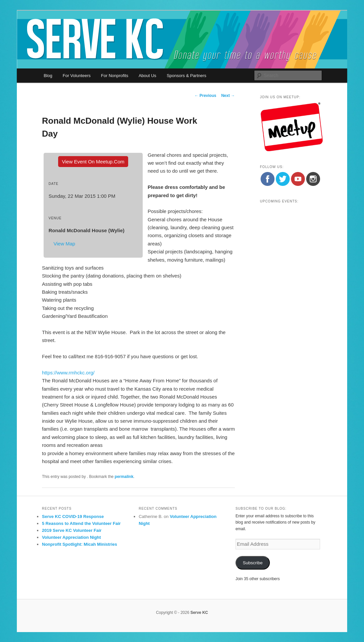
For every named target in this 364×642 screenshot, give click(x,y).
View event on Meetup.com (93, 162)
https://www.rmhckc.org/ (68, 373)
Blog (48, 76)
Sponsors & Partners (187, 76)
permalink (124, 477)
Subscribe (253, 563)
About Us (147, 76)
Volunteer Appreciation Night (71, 537)
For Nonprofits (115, 76)
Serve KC (199, 613)
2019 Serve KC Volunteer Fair (72, 530)
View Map (64, 244)
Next (228, 96)
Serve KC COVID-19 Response (73, 516)
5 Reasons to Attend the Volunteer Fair (81, 523)
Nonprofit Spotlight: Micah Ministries (80, 544)
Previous (205, 96)
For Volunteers (77, 76)
